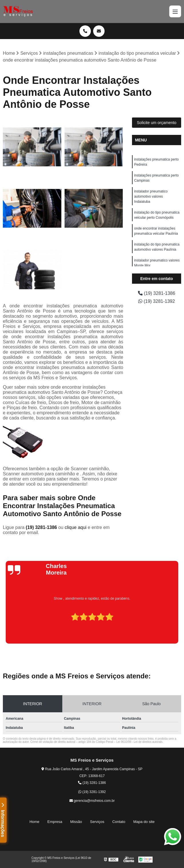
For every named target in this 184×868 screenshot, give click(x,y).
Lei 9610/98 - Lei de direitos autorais (139, 742)
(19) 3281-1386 (42, 527)
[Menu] (175, 11)
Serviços (97, 822)
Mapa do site (144, 822)
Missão (76, 822)
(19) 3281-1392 (157, 301)
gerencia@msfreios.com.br (92, 801)
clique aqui (76, 527)
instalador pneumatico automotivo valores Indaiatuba (151, 196)
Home (34, 822)
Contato (119, 822)
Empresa (55, 822)
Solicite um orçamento (157, 123)
